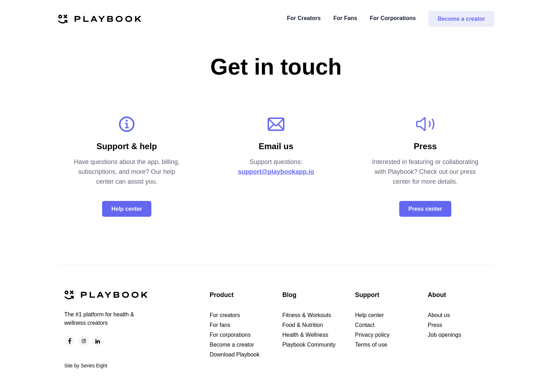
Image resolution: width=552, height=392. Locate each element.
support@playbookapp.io (276, 172)
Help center (127, 209)
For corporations (230, 335)
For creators (225, 315)
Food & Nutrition (303, 325)
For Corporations (393, 18)
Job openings (444, 335)
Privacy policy (372, 335)
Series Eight (94, 366)
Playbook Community (309, 345)
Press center (425, 209)
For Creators (304, 18)
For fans (220, 325)
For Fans (345, 18)
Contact (365, 325)
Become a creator (461, 19)
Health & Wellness (305, 335)
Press (435, 325)
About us (439, 315)
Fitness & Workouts (307, 315)
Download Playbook (235, 355)
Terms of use (371, 345)
